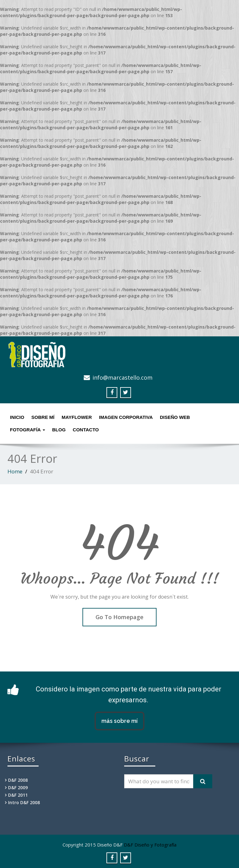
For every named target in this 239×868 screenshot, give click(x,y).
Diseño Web (175, 417)
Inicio (17, 417)
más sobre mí (119, 721)
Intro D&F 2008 (24, 802)
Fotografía (28, 430)
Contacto (86, 430)
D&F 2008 (18, 780)
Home (15, 471)
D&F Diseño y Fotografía (150, 845)
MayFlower (77, 417)
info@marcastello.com (122, 377)
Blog (59, 430)
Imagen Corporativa (126, 417)
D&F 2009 (18, 787)
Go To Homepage (119, 617)
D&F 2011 (18, 795)
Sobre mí (43, 417)
